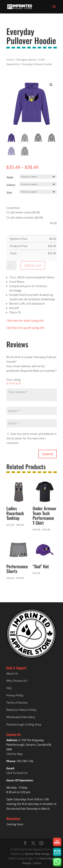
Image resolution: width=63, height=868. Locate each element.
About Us (12, 673)
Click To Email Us (17, 773)
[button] (51, 85)
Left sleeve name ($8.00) (23, 212)
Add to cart (33, 265)
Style (10, 177)
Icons (37, 863)
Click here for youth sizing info (25, 328)
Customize (13, 208)
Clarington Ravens (26, 60)
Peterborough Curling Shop (24, 724)
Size (9, 193)
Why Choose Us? (17, 681)
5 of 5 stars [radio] (20, 383)
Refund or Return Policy (21, 710)
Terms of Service (17, 703)
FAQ (9, 688)
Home (10, 60)
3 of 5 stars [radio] (14, 383)
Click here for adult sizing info (25, 321)
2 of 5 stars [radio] (11, 383)
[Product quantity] (11, 265)
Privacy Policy (15, 695)
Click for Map (15, 754)
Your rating (14, 380)
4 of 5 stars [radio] (17, 383)
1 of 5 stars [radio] (8, 383)
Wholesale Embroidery (21, 717)
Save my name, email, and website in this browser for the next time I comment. (32, 438)
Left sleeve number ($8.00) (25, 218)
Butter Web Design (38, 854)
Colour (11, 185)
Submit (48, 454)
